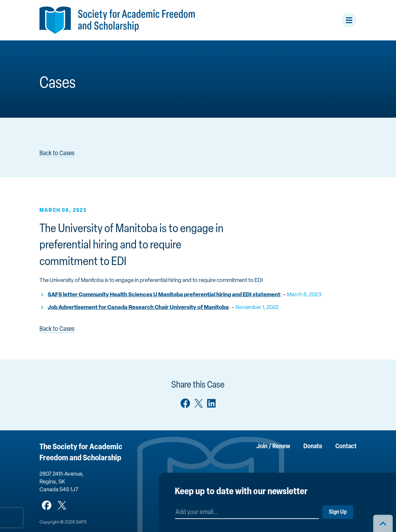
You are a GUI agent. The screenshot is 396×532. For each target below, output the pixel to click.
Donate (313, 447)
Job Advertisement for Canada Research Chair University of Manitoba (138, 308)
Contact (346, 447)
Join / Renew (273, 447)
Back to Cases (57, 154)
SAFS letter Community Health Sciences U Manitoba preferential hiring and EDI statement (164, 295)
